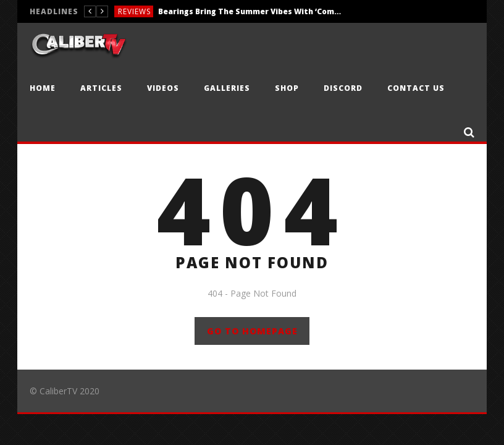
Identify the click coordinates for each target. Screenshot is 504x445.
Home (43, 88)
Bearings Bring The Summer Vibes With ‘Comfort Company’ (251, 11)
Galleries (227, 88)
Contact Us (416, 88)
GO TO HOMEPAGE (252, 331)
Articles (101, 88)
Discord (343, 88)
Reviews (134, 11)
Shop (287, 88)
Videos (163, 88)
